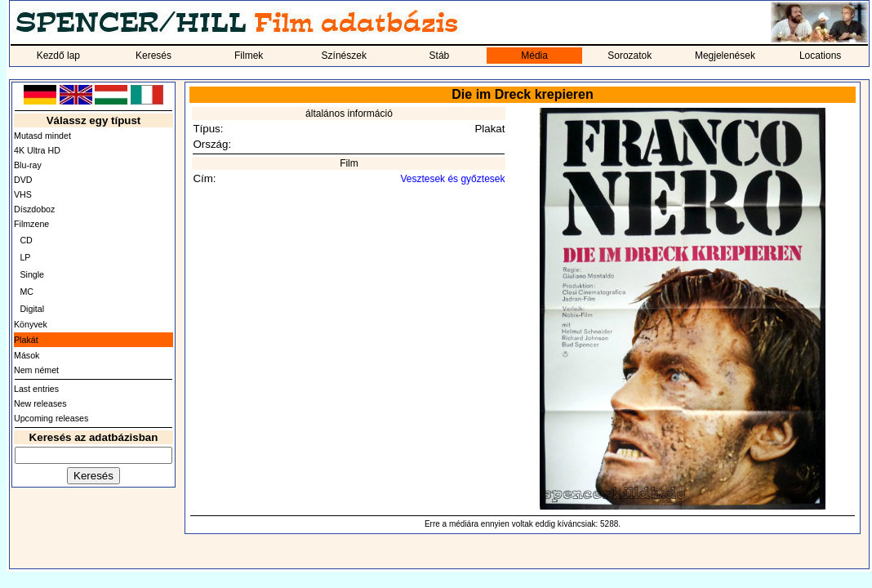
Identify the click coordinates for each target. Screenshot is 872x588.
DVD (23, 180)
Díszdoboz (34, 209)
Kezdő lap (58, 56)
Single (32, 274)
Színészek (344, 56)
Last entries (36, 389)
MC (27, 292)
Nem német (36, 370)
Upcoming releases (51, 418)
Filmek (249, 56)
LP (25, 257)
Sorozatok (630, 56)
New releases (40, 403)
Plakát (26, 340)
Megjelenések (725, 56)
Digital (32, 309)
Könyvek (31, 324)
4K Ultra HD (37, 150)
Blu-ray (28, 165)
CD (26, 240)
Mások (27, 355)
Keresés (153, 56)
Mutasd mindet (42, 136)
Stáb (440, 56)
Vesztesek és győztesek (452, 179)
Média (534, 56)
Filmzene (31, 224)
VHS (23, 194)
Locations (820, 56)
